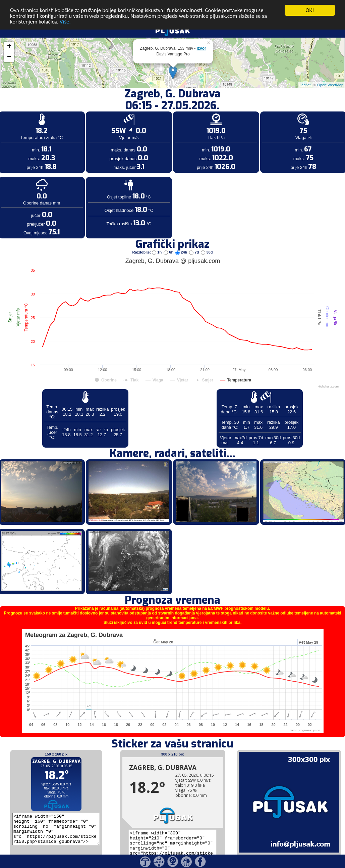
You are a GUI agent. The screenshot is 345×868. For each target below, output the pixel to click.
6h (169, 248)
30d (207, 248)
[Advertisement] (51, 110)
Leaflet (305, 82)
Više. (65, 18)
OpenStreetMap (330, 82)
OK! (310, 7)
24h (182, 248)
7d (194, 248)
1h (157, 248)
